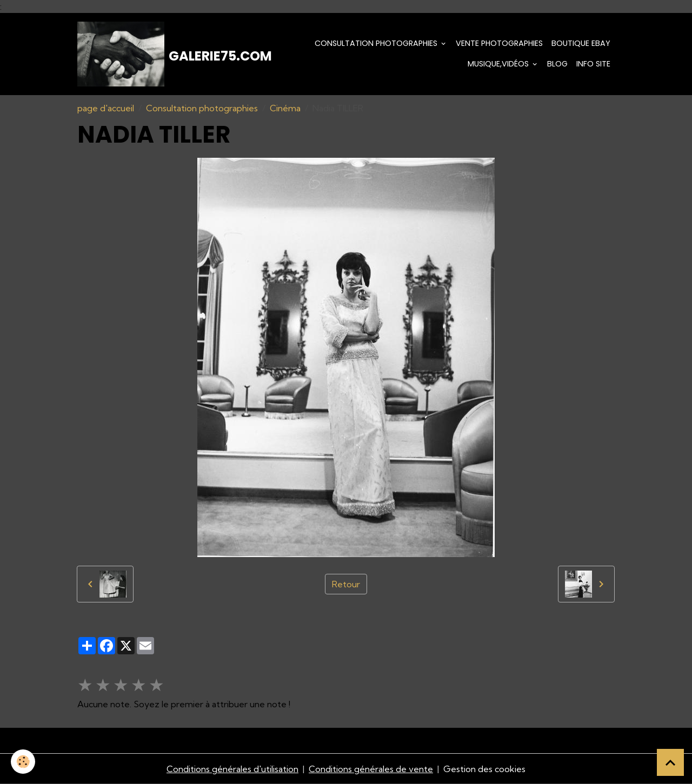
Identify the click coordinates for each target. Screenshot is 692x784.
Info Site (593, 64)
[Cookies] (23, 762)
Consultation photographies (377, 43)
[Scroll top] (670, 762)
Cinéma (285, 108)
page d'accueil (106, 108)
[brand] (157, 54)
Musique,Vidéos (499, 64)
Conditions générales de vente (371, 769)
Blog (557, 64)
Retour (346, 584)
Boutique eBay (581, 43)
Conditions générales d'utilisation (232, 769)
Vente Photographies (499, 43)
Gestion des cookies (484, 769)
